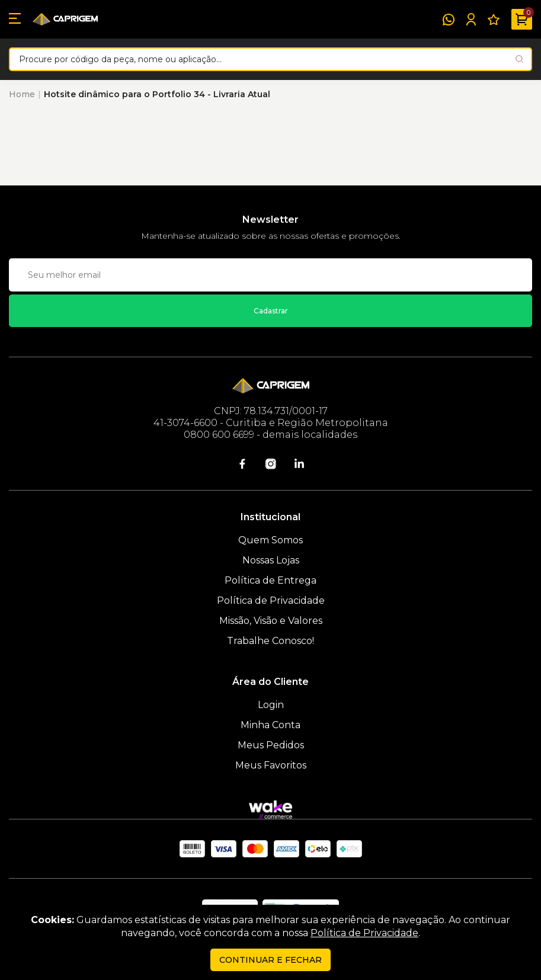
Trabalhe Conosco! (270, 641)
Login (271, 705)
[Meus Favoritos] (494, 20)
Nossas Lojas (271, 560)
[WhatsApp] (449, 20)
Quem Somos (270, 540)
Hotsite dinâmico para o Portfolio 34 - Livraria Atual (157, 94)
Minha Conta (270, 725)
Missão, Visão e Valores (271, 621)
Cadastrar (271, 311)
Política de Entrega (270, 580)
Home (22, 94)
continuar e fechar (270, 960)
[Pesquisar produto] (519, 59)
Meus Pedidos (271, 745)
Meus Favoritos (271, 765)
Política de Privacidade (271, 601)
